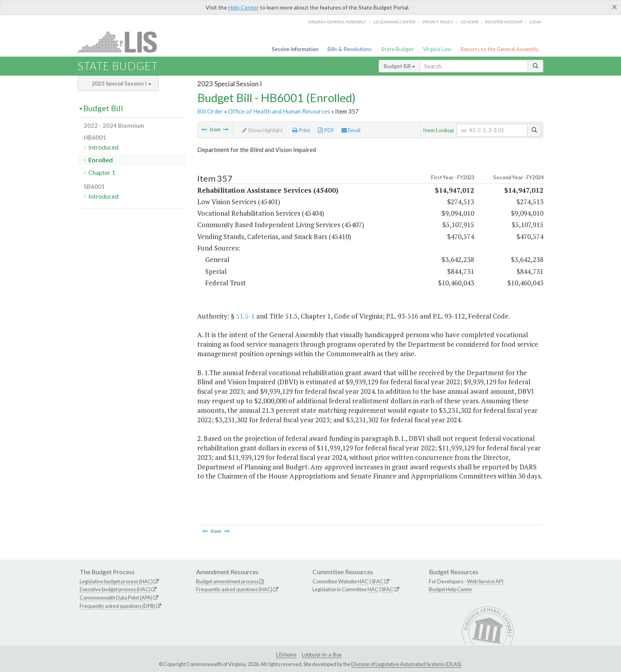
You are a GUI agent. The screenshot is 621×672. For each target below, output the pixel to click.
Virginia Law (437, 49)
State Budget (397, 49)
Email (351, 130)
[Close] (614, 7)
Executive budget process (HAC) (115, 589)
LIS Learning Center (394, 22)
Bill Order (210, 111)
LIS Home (286, 655)
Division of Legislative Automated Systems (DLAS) (406, 664)
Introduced (103, 147)
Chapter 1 (102, 172)
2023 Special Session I (122, 83)
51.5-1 (245, 316)
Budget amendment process (227, 581)
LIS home (470, 22)
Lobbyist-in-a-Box (322, 655)
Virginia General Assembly (337, 22)
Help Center (243, 7)
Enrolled (101, 160)
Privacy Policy (438, 22)
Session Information (295, 49)
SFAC (377, 581)
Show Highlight (263, 130)
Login (535, 22)
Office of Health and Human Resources (279, 111)
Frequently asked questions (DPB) (117, 606)
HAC (363, 581)
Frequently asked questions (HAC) (234, 589)
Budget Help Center (451, 589)
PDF (326, 130)
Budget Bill (399, 66)
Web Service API (485, 581)
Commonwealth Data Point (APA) (116, 598)
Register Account (504, 22)
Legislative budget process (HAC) (116, 581)
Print (301, 130)
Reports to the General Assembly (499, 49)
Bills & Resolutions (350, 49)
